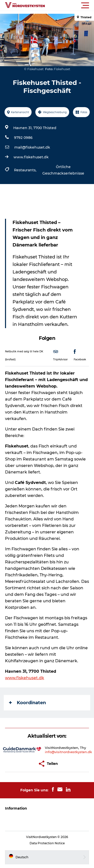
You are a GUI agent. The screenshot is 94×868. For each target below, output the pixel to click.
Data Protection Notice (47, 843)
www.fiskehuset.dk (31, 157)
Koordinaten (27, 703)
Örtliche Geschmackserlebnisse (63, 170)
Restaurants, (26, 170)
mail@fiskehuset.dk (32, 147)
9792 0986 (23, 138)
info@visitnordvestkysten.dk (68, 752)
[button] (70, 5)
